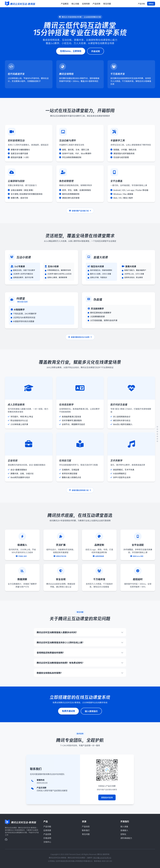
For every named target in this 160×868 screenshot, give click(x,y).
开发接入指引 (22, 556)
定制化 (123, 834)
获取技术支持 (107, 799)
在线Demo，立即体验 (71, 51)
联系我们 (86, 830)
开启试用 (96, 51)
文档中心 (47, 842)
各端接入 (124, 830)
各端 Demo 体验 (138, 556)
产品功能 (47, 826)
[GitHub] (6, 840)
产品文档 (141, 4)
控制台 (151, 4)
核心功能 (75, 4)
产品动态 (86, 826)
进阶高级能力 (126, 838)
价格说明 (47, 838)
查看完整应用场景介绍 (80, 491)
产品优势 (96, 4)
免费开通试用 (68, 712)
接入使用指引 (91, 712)
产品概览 (65, 4)
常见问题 (107, 4)
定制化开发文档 (61, 556)
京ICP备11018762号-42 (102, 858)
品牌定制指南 (99, 556)
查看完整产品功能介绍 (80, 212)
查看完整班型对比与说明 (80, 338)
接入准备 (124, 826)
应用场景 (86, 4)
